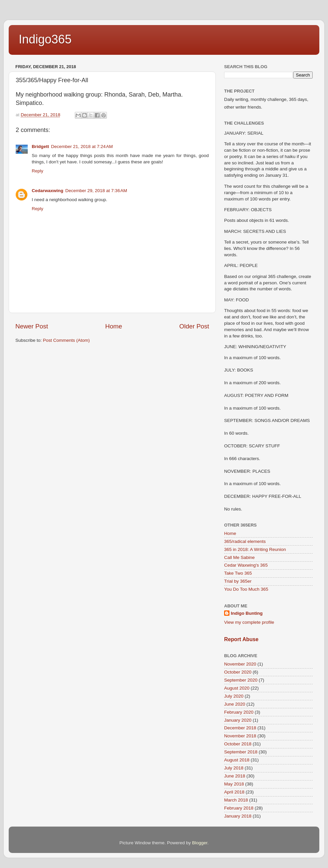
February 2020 (239, 712)
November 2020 (240, 664)
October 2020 (238, 672)
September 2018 (241, 752)
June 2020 (235, 704)
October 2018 (238, 744)
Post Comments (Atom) (66, 340)
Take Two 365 (238, 573)
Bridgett (40, 147)
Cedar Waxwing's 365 (246, 565)
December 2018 (240, 728)
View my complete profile (249, 622)
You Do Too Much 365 (246, 589)
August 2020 (237, 688)
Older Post (194, 326)
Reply (38, 171)
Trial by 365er (238, 581)
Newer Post (32, 326)
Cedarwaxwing (48, 191)
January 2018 (238, 816)
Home (114, 326)
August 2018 (237, 760)
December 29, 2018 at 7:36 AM (96, 191)
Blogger (200, 843)
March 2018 (236, 800)
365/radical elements (245, 541)
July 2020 (234, 696)
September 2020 (241, 680)
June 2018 (235, 776)
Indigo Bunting (247, 613)
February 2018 (239, 808)
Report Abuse (241, 639)
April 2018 (234, 792)
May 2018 (234, 784)
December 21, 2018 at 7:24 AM (82, 147)
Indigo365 (45, 39)
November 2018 (240, 736)
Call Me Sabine (239, 557)
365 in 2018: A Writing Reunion (255, 549)
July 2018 (234, 768)
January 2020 (238, 720)
